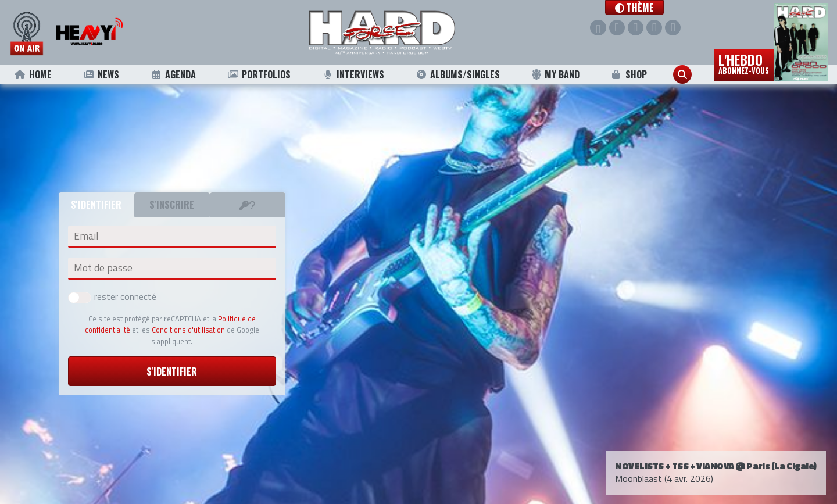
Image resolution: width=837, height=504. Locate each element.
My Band (555, 74)
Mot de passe (103, 268)
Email (86, 236)
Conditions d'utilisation (188, 330)
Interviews (353, 74)
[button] (638, 8)
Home (33, 74)
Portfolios (259, 74)
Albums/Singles (458, 74)
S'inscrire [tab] (172, 205)
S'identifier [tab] (96, 205)
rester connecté (112, 296)
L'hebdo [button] (744, 63)
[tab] (248, 205)
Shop (629, 74)
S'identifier (172, 371)
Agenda (173, 74)
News (101, 74)
